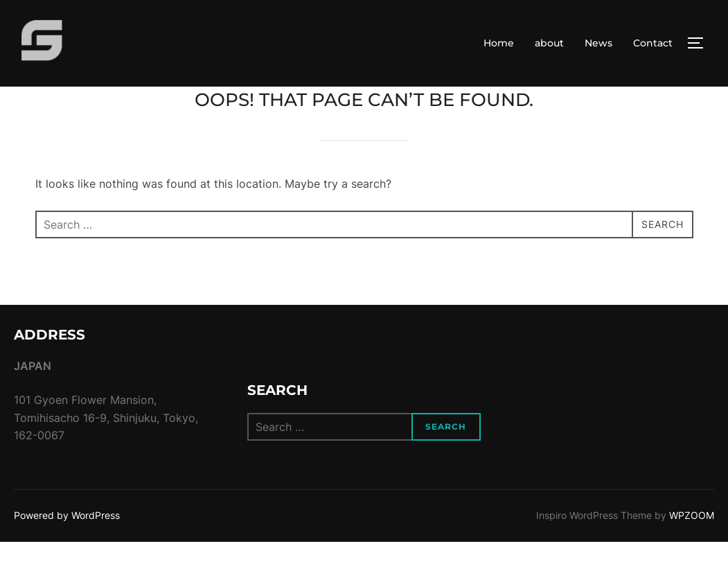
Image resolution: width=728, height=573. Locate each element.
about (549, 43)
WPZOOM (692, 546)
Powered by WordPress (67, 546)
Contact (653, 43)
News (598, 43)
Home (499, 43)
